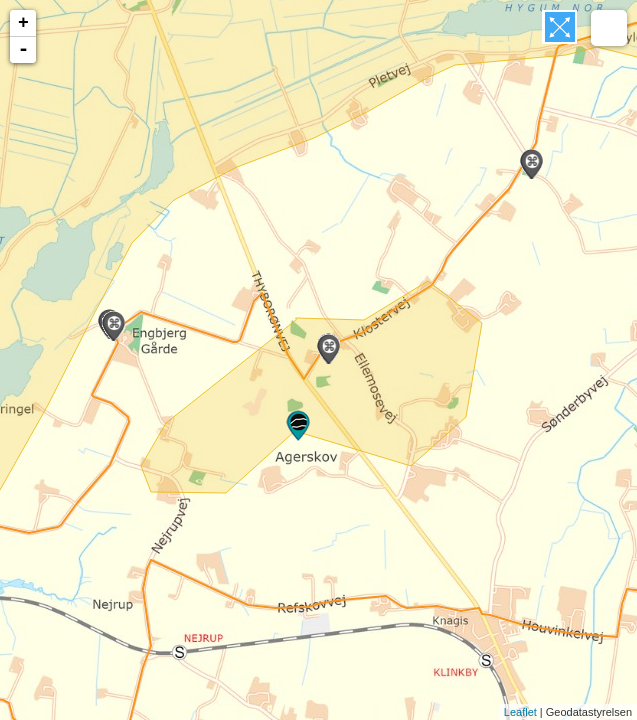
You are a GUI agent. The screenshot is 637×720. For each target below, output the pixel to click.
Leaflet (520, 712)
